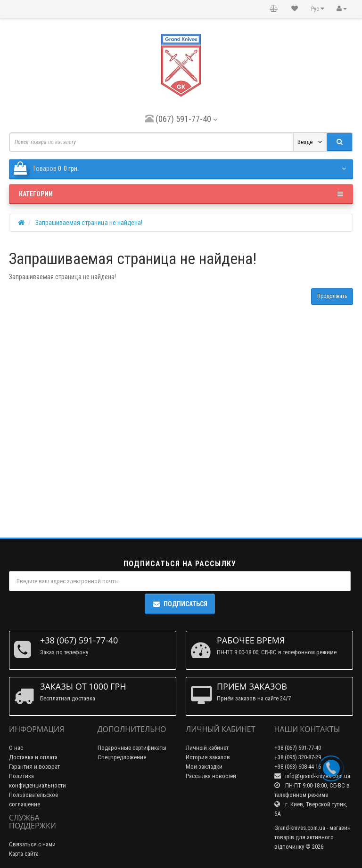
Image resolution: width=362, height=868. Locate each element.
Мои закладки (204, 767)
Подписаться (180, 604)
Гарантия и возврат (34, 767)
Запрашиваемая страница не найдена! (89, 223)
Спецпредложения (122, 757)
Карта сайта (24, 854)
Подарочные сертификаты (132, 748)
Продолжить (332, 296)
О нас (16, 748)
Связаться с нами (32, 844)
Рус (318, 9)
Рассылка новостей (211, 776)
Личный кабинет (207, 748)
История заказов (208, 757)
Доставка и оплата (33, 757)
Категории (181, 194)
